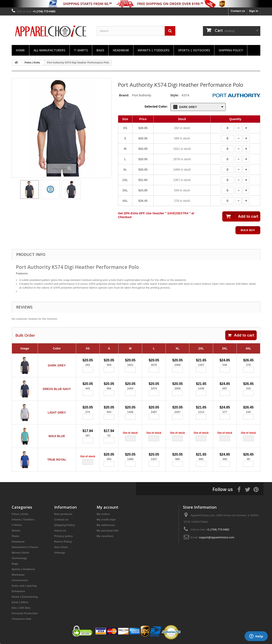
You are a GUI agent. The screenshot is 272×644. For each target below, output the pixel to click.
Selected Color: (156, 106)
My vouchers (105, 536)
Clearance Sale (22, 619)
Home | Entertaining (25, 597)
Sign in (254, 11)
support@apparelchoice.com (217, 537)
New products (63, 514)
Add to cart (241, 335)
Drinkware (18, 591)
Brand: (124, 95)
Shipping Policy (231, 50)
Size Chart (61, 547)
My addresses (106, 525)
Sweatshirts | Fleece (25, 547)
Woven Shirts (21, 553)
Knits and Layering (24, 586)
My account (108, 507)
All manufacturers (49, 50)
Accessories (20, 580)
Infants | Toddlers (154, 50)
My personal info (108, 531)
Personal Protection (25, 613)
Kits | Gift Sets (21, 608)
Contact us (238, 11)
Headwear (121, 50)
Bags (100, 50)
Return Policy (63, 542)
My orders (103, 514)
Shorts (16, 531)
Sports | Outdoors (194, 50)
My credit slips (106, 520)
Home (20, 50)
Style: (175, 95)
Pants (15, 536)
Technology (19, 558)
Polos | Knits (20, 514)
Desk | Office (20, 602)
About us (60, 531)
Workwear (18, 575)
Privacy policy (63, 536)
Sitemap (60, 553)
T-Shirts (81, 50)
